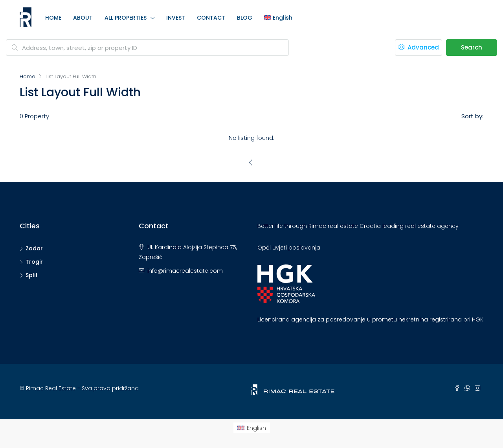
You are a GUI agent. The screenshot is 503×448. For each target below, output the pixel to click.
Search (472, 47)
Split (32, 275)
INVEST (176, 18)
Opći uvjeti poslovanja (289, 248)
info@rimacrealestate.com (185, 271)
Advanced (419, 47)
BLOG (245, 18)
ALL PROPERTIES (126, 18)
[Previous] (251, 162)
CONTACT (211, 18)
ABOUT (83, 18)
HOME (53, 18)
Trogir (34, 262)
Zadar (34, 248)
